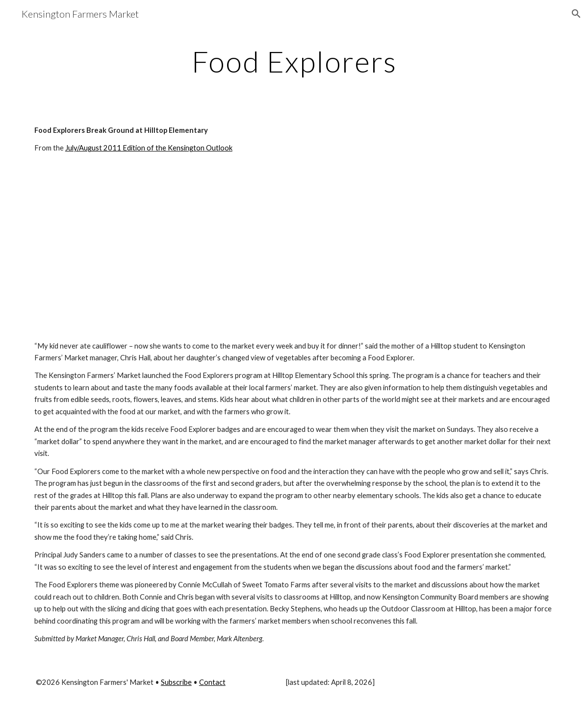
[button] (576, 14)
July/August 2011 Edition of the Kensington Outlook (149, 148)
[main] (294, 61)
